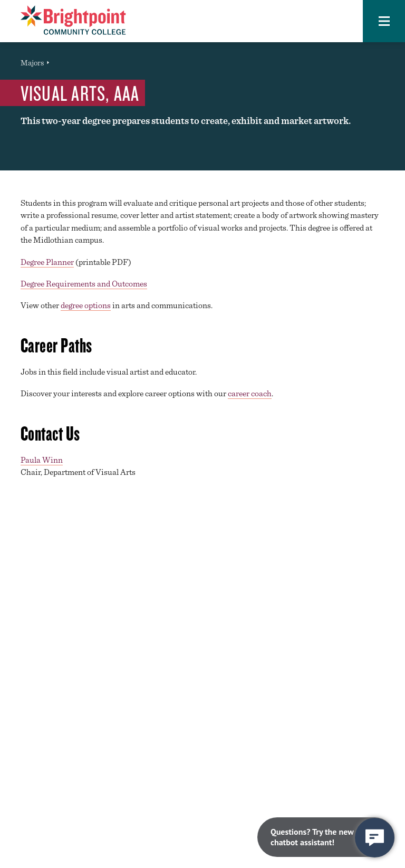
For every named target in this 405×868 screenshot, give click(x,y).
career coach (250, 393)
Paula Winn (42, 460)
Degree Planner (47, 262)
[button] (384, 21)
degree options (86, 305)
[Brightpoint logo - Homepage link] (73, 20)
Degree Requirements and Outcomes (84, 284)
